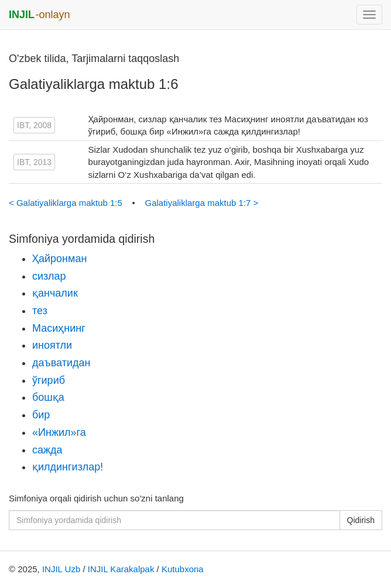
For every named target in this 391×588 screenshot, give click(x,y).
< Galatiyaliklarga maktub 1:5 (67, 203)
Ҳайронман (59, 259)
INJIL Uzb (61, 569)
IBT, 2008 (34, 125)
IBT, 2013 (34, 162)
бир (41, 415)
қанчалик (55, 293)
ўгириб (49, 380)
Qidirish (361, 520)
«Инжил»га (59, 432)
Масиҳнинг (59, 328)
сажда (47, 450)
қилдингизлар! (68, 467)
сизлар (49, 276)
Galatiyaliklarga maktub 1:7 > (201, 203)
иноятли (52, 345)
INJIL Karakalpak (121, 569)
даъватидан (61, 363)
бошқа (48, 397)
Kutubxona (183, 569)
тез (40, 311)
